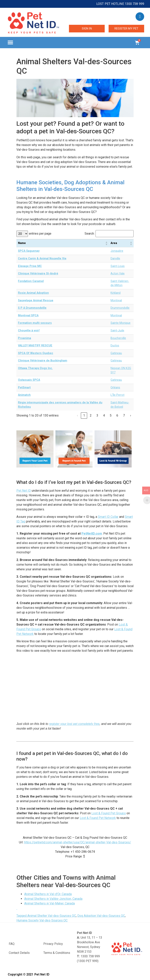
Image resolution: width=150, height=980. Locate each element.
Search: (90, 234)
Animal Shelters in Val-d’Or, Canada (48, 894)
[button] (10, 43)
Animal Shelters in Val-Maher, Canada (50, 903)
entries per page (40, 234)
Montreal (116, 300)
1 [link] (84, 415)
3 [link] (97, 415)
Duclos (115, 346)
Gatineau (116, 353)
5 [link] (111, 415)
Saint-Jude (117, 331)
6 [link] (117, 415)
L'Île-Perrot (117, 395)
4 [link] (104, 415)
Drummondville (120, 308)
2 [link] (91, 415)
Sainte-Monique (121, 323)
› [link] (131, 415)
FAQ (12, 944)
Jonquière (117, 251)
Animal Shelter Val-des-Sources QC (52, 916)
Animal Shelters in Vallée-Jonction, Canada (53, 899)
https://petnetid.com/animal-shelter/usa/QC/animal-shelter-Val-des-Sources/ (78, 842)
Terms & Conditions (57, 953)
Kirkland (116, 293)
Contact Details (19, 953)
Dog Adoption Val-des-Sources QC (101, 916)
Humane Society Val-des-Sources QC (42, 920)
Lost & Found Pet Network (98, 818)
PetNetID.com (92, 534)
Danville (115, 259)
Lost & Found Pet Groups (109, 813)
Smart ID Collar (108, 517)
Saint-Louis (118, 266)
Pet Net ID (24, 491)
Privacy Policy (53, 944)
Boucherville (118, 338)
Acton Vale (118, 274)
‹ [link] (77, 415)
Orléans (115, 388)
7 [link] (124, 415)
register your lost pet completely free (74, 724)
